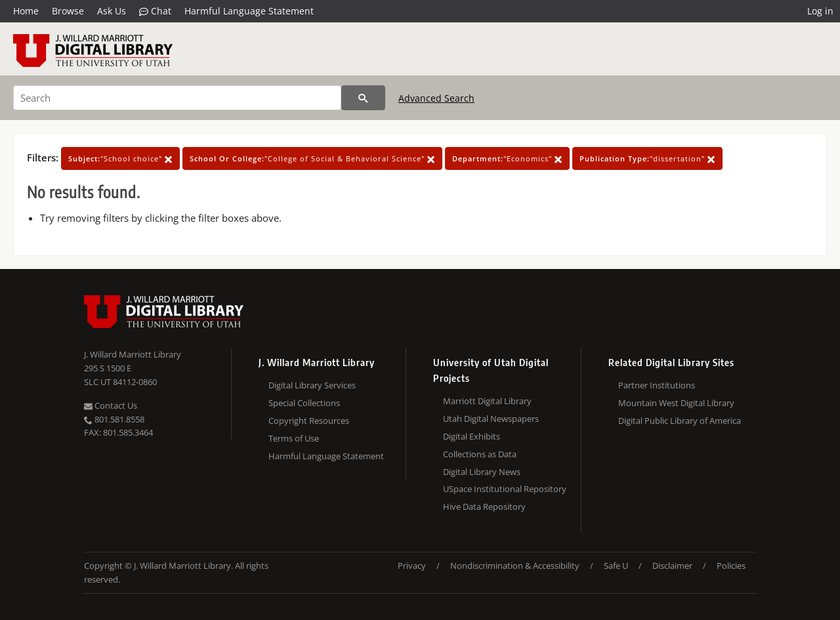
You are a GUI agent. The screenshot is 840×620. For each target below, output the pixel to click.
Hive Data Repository (484, 506)
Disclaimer (672, 566)
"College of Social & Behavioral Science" (312, 158)
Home (26, 11)
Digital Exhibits (472, 436)
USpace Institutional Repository (505, 489)
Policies (731, 566)
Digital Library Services (312, 385)
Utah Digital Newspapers (491, 419)
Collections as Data (480, 454)
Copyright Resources (309, 421)
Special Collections (304, 403)
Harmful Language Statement (249, 11)
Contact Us (111, 405)
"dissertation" (647, 158)
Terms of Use (294, 438)
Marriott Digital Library (487, 401)
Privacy (412, 566)
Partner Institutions (657, 385)
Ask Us (112, 11)
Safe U (616, 566)
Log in (820, 11)
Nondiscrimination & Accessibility (515, 566)
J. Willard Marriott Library (133, 354)
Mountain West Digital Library (676, 403)
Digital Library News (482, 472)
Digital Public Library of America (680, 421)
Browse (68, 11)
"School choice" (120, 158)
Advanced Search (436, 98)
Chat (155, 11)
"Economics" (507, 158)
